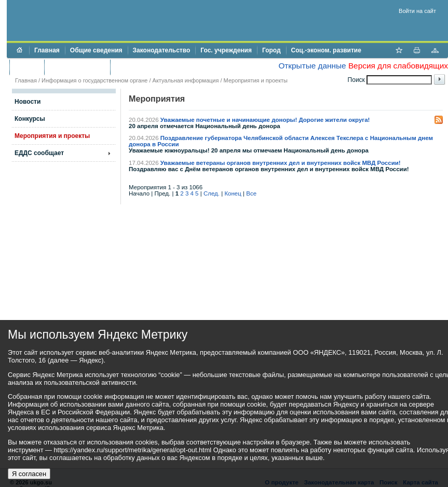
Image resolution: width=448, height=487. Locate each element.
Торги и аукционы (77, 67)
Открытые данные (312, 66)
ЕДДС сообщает (39, 153)
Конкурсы (30, 119)
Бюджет (27, 67)
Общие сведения (96, 50)
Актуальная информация (186, 80)
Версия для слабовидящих (398, 66)
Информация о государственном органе (94, 80)
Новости (28, 102)
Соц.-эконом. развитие (326, 50)
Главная (47, 50)
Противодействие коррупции (160, 67)
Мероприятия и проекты (256, 80)
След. (212, 193)
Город (271, 50)
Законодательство (162, 50)
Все (251, 193)
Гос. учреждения (226, 50)
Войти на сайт (417, 11)
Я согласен (29, 474)
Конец (233, 193)
